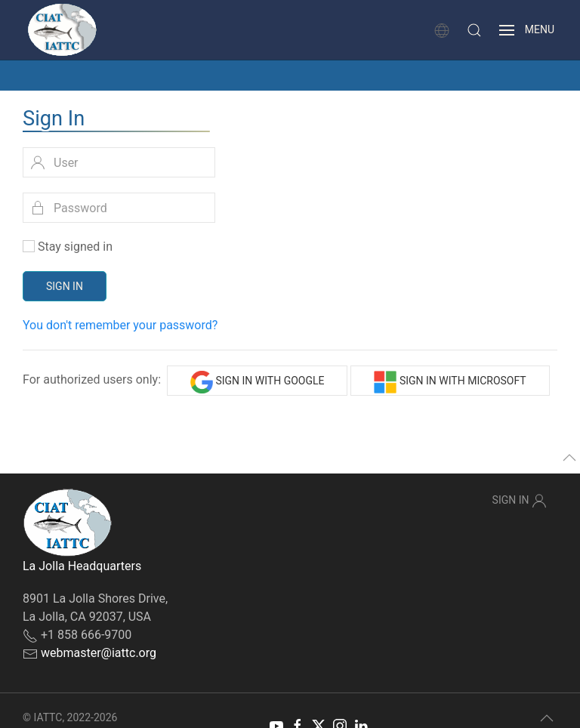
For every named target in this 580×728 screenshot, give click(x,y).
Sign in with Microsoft (450, 382)
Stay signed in (75, 247)
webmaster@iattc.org (99, 653)
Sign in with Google (258, 382)
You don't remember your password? (120, 325)
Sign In (65, 286)
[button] (474, 30)
